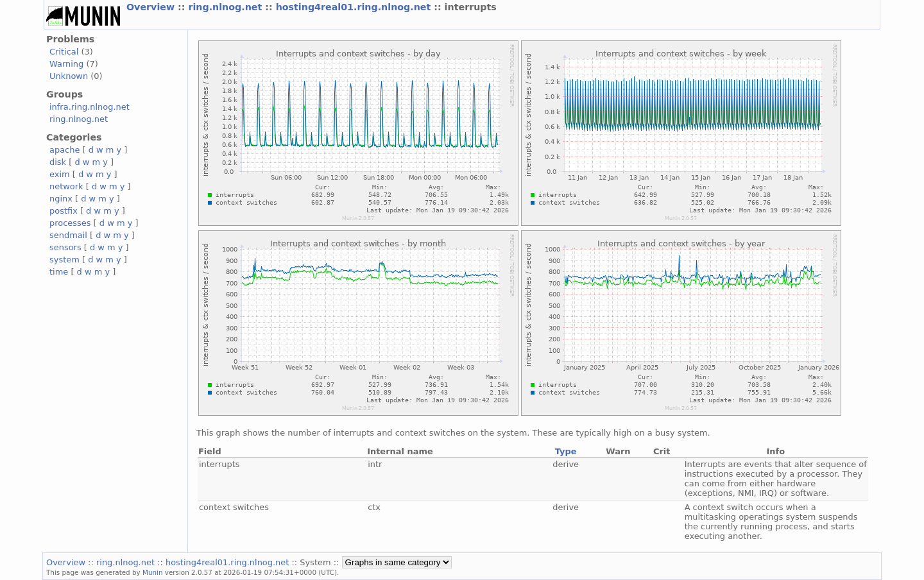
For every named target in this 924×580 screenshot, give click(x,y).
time (59, 272)
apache (64, 150)
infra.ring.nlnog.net (90, 107)
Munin (153, 572)
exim (60, 174)
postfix (64, 211)
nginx (61, 199)
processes (70, 223)
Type (566, 451)
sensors (65, 247)
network (66, 186)
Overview (152, 7)
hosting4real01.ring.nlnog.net (355, 7)
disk (58, 162)
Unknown (69, 76)
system (64, 260)
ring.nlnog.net (227, 7)
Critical (64, 52)
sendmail (68, 235)
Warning (66, 64)
